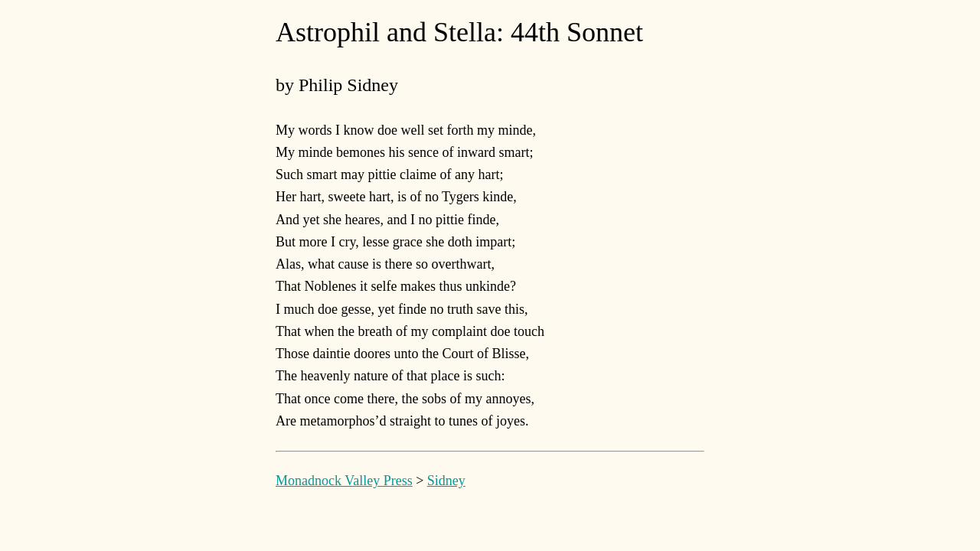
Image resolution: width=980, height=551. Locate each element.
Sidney (446, 481)
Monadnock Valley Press (344, 481)
